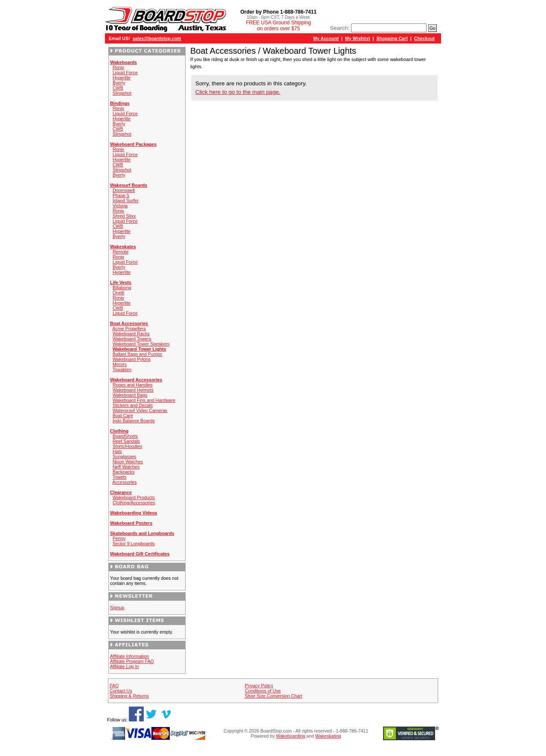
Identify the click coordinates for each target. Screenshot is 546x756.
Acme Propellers (129, 329)
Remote (121, 252)
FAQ (114, 686)
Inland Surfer (126, 201)
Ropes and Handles (133, 385)
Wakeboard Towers (132, 339)
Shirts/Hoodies (127, 446)
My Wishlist (358, 38)
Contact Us (121, 691)
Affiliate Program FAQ (132, 661)
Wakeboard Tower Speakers (141, 344)
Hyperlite (122, 78)
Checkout (425, 38)
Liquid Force (125, 73)
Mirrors (120, 364)
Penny (119, 538)
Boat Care (123, 416)
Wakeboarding (290, 736)
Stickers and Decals (133, 405)
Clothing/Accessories (134, 503)
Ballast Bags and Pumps (137, 354)
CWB (118, 88)
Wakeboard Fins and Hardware (144, 400)
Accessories (124, 482)
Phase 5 (121, 195)
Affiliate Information (129, 656)
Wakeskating (328, 736)
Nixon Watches (128, 462)
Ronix (118, 67)
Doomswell (124, 190)
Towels (120, 477)
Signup (117, 608)
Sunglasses (124, 457)
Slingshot (122, 93)
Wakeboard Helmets (133, 390)
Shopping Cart (392, 38)
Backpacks (124, 472)
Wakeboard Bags (130, 395)
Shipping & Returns (129, 696)
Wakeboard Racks (131, 334)
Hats (117, 451)
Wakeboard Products (134, 497)
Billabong (122, 288)
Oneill (118, 293)
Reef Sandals (126, 441)
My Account (326, 38)
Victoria (120, 206)
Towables (122, 369)
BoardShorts (125, 436)
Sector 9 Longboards (134, 544)
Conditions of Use (263, 691)
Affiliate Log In (124, 666)
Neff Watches (126, 467)
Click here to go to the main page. (238, 92)
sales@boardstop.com (157, 38)
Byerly (119, 83)
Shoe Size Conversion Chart (273, 696)
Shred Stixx (124, 216)
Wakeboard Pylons (132, 359)
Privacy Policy (259, 686)
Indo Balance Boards (134, 421)
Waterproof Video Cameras (140, 410)
